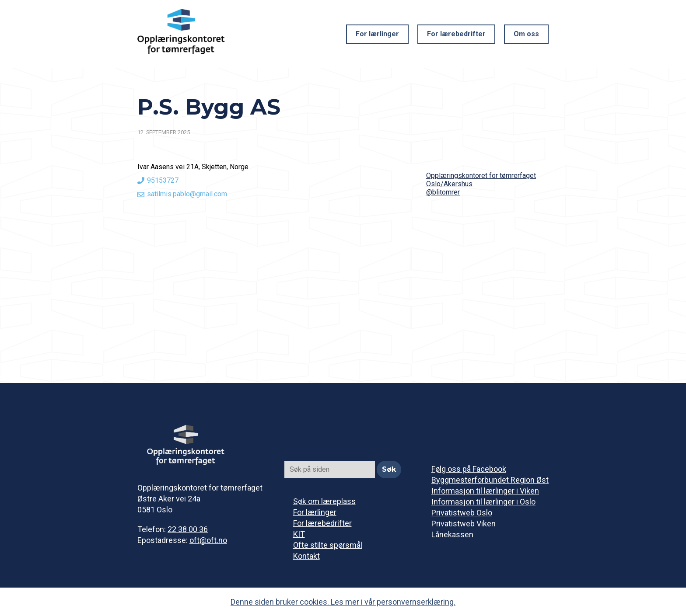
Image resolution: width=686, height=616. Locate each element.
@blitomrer (443, 192)
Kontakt (306, 556)
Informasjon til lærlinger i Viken (485, 491)
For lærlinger (377, 34)
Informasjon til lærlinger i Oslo (483, 502)
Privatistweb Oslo (462, 513)
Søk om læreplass (324, 501)
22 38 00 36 (188, 529)
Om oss (526, 34)
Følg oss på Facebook (469, 469)
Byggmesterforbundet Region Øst (490, 480)
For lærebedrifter (456, 34)
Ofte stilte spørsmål (328, 545)
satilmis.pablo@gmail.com (187, 194)
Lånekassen (452, 534)
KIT (299, 534)
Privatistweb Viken (464, 524)
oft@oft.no (208, 540)
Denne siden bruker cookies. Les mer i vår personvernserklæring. (343, 602)
